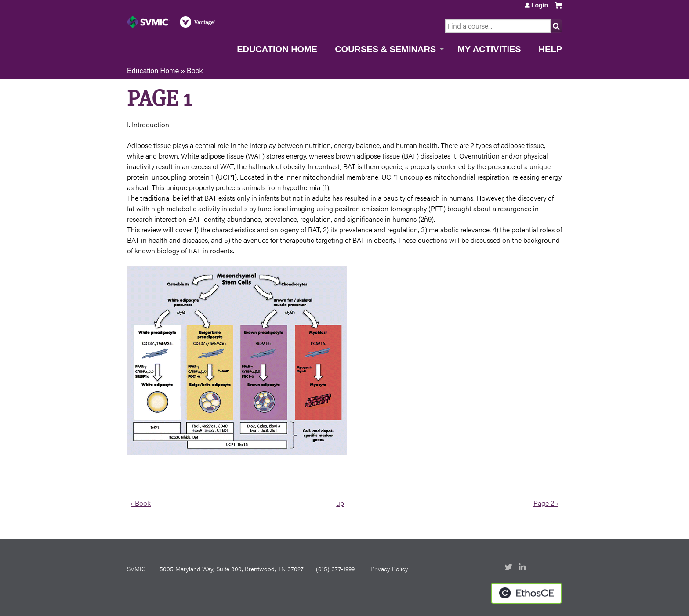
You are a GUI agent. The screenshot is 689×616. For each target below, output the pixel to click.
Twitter (509, 568)
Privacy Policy (389, 569)
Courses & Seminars (385, 49)
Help (550, 49)
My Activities (489, 49)
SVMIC (136, 569)
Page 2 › (546, 503)
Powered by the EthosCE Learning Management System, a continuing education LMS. (526, 593)
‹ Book (141, 503)
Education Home (277, 49)
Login (540, 5)
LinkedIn (523, 568)
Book (195, 71)
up (340, 503)
